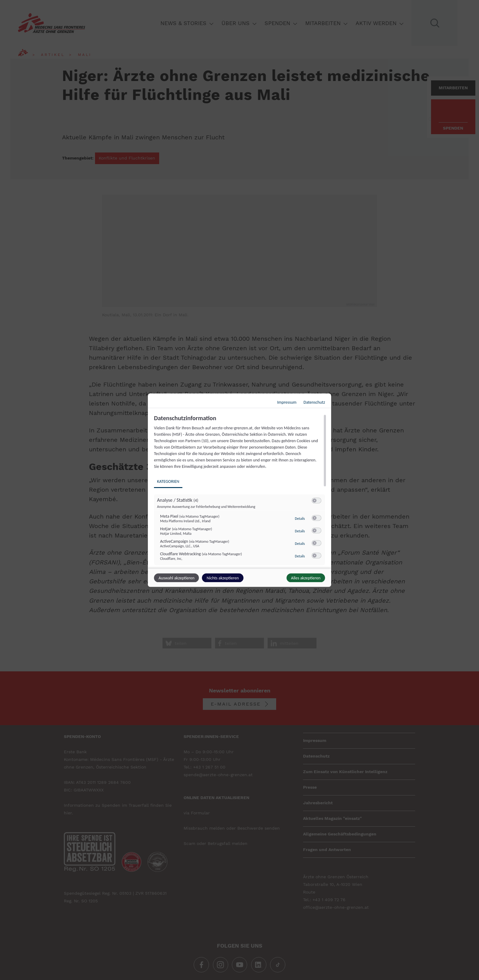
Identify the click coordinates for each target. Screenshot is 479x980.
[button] (314, 500)
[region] (240, 490)
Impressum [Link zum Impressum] (287, 402)
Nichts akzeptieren (223, 578)
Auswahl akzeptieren (176, 578)
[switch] (316, 501)
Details (300, 518)
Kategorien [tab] (168, 481)
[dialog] (239, 490)
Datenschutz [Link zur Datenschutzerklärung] (314, 402)
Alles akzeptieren (306, 578)
